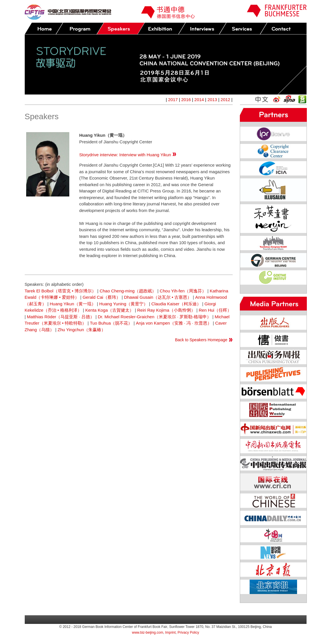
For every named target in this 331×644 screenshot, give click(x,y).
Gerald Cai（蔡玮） (102, 297)
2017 (173, 100)
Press (202, 29)
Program (80, 29)
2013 (212, 100)
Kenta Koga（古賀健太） (109, 310)
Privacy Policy (189, 633)
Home (44, 29)
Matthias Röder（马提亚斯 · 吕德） (61, 317)
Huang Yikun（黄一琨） (73, 304)
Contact (284, 29)
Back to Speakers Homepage (201, 340)
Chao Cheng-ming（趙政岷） (128, 291)
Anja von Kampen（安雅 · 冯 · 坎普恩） (174, 323)
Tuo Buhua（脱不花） (111, 323)
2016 (186, 100)
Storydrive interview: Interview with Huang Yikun (128, 155)
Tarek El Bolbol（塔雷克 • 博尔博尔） (61, 291)
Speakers (120, 29)
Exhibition (161, 29)
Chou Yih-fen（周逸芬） (183, 291)
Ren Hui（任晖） (215, 310)
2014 (199, 100)
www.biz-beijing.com (148, 633)
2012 (225, 100)
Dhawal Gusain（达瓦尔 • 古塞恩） (158, 297)
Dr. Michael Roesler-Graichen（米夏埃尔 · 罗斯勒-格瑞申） (154, 317)
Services (243, 29)
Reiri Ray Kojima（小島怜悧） (166, 310)
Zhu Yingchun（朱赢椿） (82, 330)
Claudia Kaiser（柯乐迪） (176, 304)
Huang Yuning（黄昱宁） (124, 304)
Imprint (170, 633)
